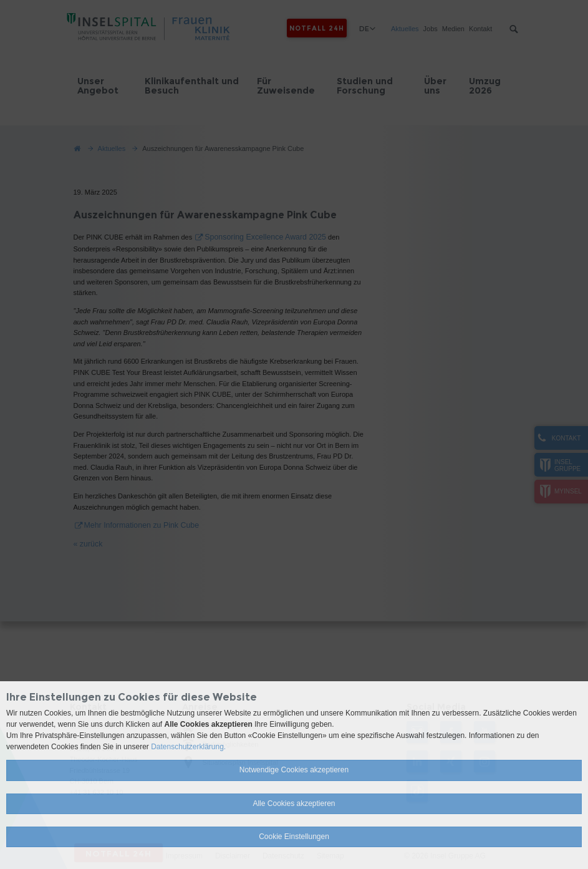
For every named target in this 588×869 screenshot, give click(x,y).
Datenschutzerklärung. (188, 747)
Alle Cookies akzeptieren (294, 803)
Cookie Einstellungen (294, 837)
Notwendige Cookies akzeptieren (294, 770)
